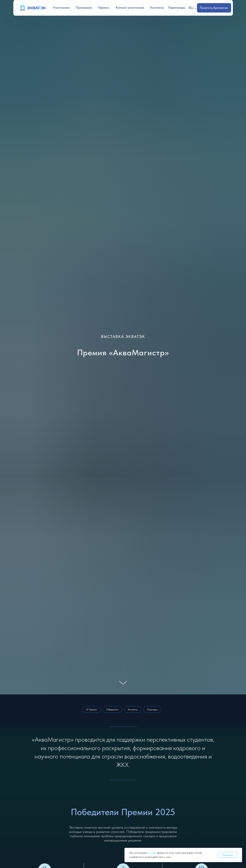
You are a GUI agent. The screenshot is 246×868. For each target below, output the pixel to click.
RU (191, 8)
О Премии (92, 710)
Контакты (133, 710)
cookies (153, 853)
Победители (112, 710)
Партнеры (152, 710)
